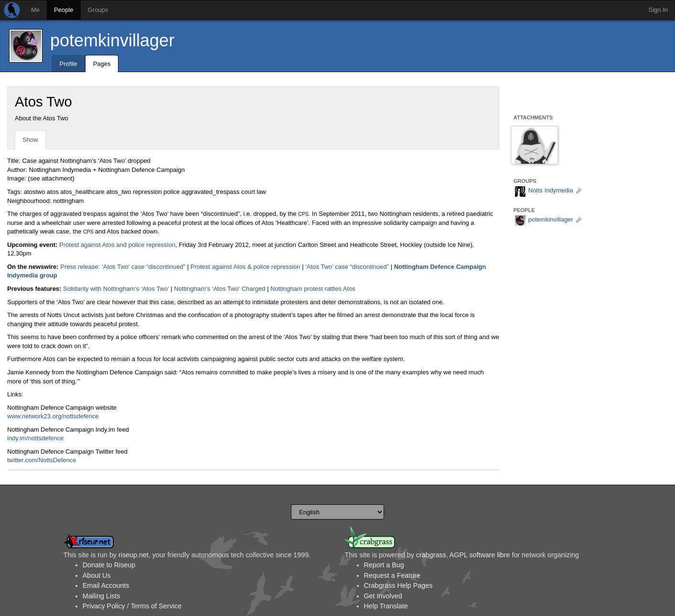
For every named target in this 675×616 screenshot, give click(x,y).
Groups (98, 10)
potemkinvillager (112, 40)
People (64, 10)
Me (35, 10)
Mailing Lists (102, 596)
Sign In (658, 10)
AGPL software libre (480, 555)
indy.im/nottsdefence (35, 438)
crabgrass (431, 555)
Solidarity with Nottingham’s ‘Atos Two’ (116, 289)
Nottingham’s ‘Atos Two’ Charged (220, 289)
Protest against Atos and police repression (117, 245)
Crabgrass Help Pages (398, 585)
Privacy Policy (104, 606)
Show (30, 140)
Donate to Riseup (109, 565)
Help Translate (386, 606)
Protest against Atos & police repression (246, 267)
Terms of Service (156, 606)
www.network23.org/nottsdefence (53, 416)
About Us (97, 575)
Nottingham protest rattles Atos (313, 289)
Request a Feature (392, 575)
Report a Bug (384, 565)
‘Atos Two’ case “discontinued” (347, 267)
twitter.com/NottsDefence (42, 460)
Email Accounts (106, 585)
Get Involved (383, 596)
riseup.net (134, 555)
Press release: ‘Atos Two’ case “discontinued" (123, 267)
